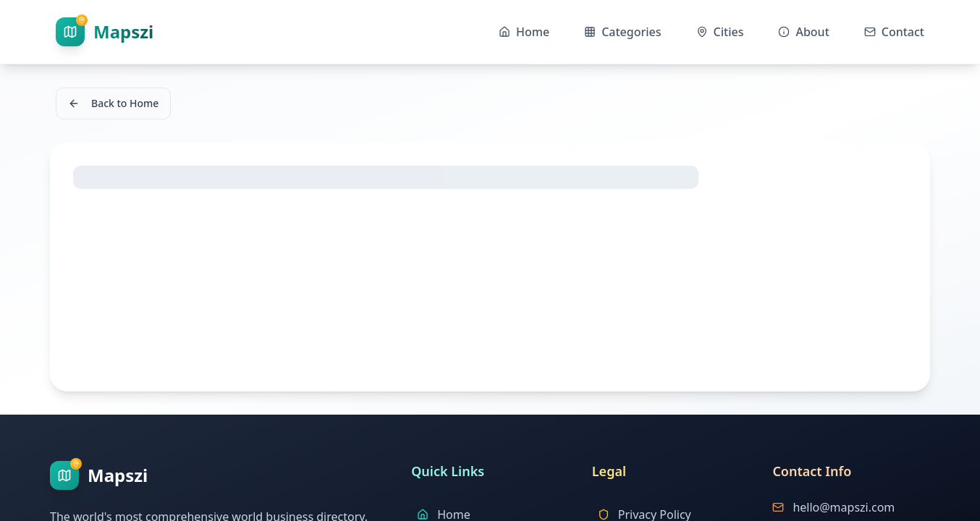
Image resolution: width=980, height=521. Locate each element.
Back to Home (113, 103)
